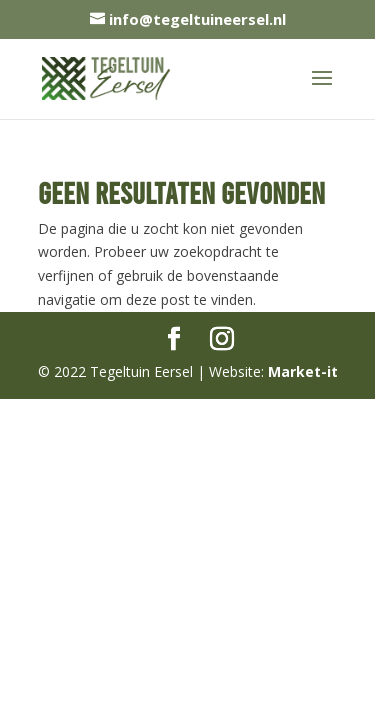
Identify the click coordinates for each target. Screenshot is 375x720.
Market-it (303, 371)
